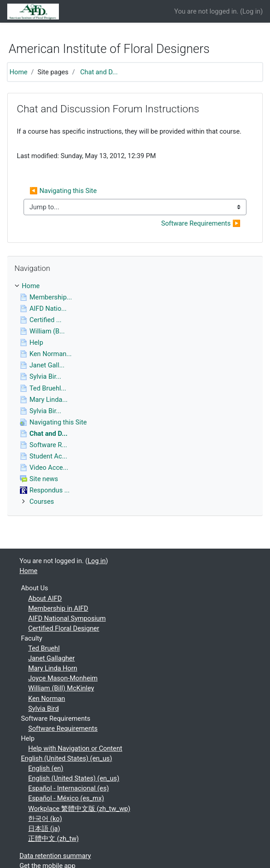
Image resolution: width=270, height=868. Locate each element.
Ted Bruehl (44, 648)
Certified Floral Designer (64, 628)
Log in (251, 11)
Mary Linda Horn (53, 668)
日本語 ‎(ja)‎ (44, 829)
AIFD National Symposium (67, 618)
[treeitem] (135, 286)
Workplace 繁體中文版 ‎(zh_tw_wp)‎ (79, 809)
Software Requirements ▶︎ (201, 223)
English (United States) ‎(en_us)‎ (66, 758)
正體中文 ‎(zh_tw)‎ (53, 839)
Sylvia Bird (43, 709)
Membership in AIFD (58, 608)
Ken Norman (47, 699)
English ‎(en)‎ (46, 768)
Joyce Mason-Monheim (63, 678)
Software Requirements (63, 728)
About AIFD (45, 598)
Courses (42, 502)
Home (19, 72)
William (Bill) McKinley (61, 688)
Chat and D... (99, 72)
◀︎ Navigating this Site (63, 191)
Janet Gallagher (51, 658)
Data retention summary (55, 856)
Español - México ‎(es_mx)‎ (66, 798)
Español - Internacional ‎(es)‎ (68, 788)
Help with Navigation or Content (75, 748)
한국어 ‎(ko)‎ (45, 819)
